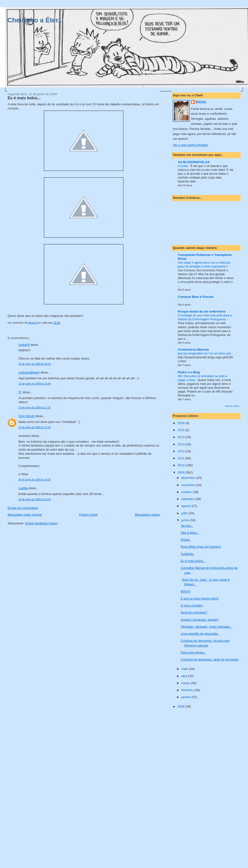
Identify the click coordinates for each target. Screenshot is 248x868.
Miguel (201, 102)
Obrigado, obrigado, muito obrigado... (206, 627)
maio (185, 669)
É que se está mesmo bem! (200, 598)
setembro (188, 499)
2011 (182, 458)
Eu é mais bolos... (193, 561)
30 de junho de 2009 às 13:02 (34, 499)
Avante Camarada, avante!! (200, 620)
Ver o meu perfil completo (191, 145)
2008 (182, 706)
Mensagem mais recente (25, 515)
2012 (182, 451)
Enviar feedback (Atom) (41, 523)
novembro (189, 485)
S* (20, 392)
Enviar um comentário (23, 508)
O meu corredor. (192, 605)
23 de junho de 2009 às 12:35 (34, 408)
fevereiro (188, 690)
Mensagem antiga (147, 515)
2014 (182, 437)
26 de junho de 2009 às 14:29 (34, 480)
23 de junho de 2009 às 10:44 (34, 384)
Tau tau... (187, 526)
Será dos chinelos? (194, 612)
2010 (182, 465)
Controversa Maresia (193, 350)
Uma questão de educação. (200, 634)
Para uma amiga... (193, 652)
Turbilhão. (187, 554)
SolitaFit (24, 345)
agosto (186, 506)
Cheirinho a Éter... (35, 20)
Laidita (23, 488)
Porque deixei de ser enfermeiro (202, 311)
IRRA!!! (186, 591)
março (186, 683)
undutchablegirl (29, 372)
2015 (182, 430)
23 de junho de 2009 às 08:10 (34, 364)
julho (185, 513)
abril (185, 676)
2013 (182, 444)
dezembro (189, 478)
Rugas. (185, 540)
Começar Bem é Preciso (196, 297)
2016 (182, 423)
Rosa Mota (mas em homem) (201, 547)
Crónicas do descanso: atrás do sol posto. (210, 659)
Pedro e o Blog (189, 372)
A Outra (183, 166)
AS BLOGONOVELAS (194, 162)
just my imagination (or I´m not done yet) (205, 354)
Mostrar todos (232, 406)
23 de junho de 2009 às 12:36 (34, 427)
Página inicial (88, 515)
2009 (182, 472)
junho (185, 520)
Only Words (27, 416)
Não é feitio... (190, 533)
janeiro (186, 697)
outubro (187, 492)
